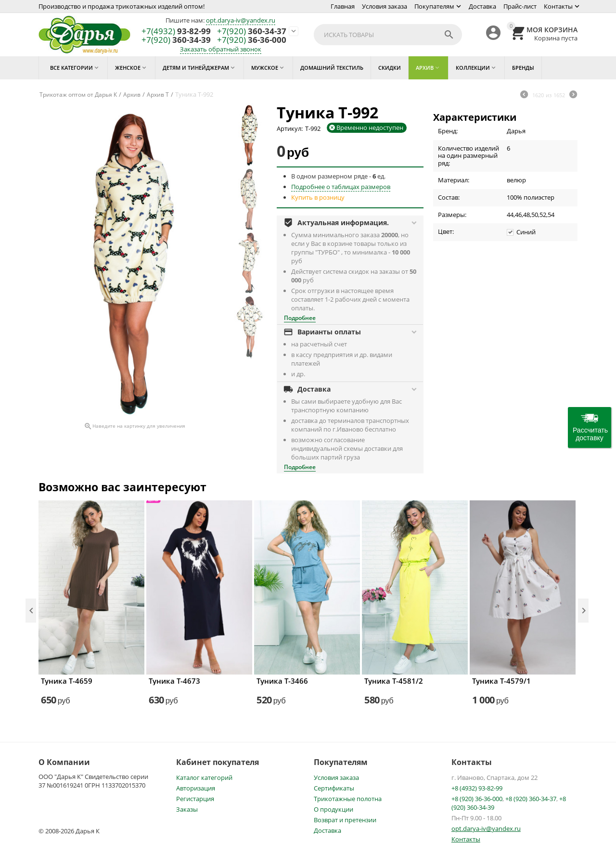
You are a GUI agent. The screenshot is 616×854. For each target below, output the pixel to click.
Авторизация (196, 788)
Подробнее (300, 318)
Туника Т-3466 (282, 681)
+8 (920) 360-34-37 (531, 799)
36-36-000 (252, 40)
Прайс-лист (520, 6)
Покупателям (434, 6)
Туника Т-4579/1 (501, 681)
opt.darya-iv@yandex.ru (241, 20)
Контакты (558, 6)
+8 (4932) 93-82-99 (477, 788)
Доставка (482, 6)
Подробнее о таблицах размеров (341, 187)
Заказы (187, 809)
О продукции (334, 809)
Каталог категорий (204, 778)
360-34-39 (176, 40)
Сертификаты (334, 788)
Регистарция (195, 799)
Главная (343, 6)
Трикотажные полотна (348, 799)
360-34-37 (252, 32)
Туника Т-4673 (174, 681)
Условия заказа (385, 6)
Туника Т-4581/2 (394, 681)
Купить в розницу (318, 197)
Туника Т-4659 (67, 681)
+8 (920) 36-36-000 (477, 799)
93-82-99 (176, 32)
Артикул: (290, 128)
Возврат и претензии (345, 820)
